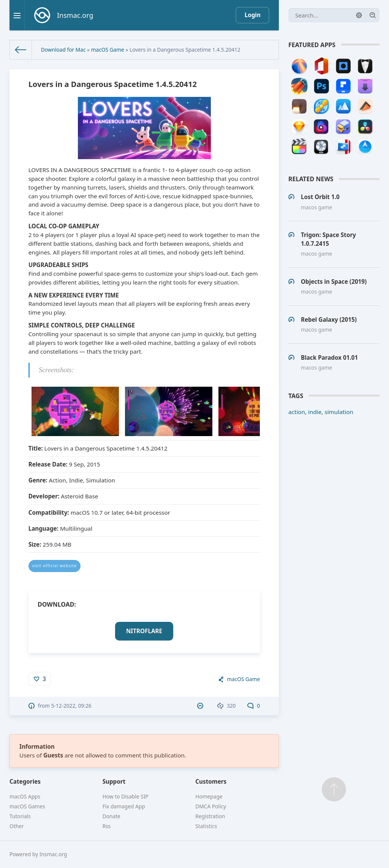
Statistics (206, 826)
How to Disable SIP (126, 796)
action (297, 412)
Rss (107, 826)
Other (17, 826)
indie (315, 412)
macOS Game (108, 50)
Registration (210, 816)
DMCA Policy (211, 806)
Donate (111, 816)
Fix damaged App (124, 806)
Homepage (209, 796)
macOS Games (27, 806)
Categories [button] (25, 781)
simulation (339, 412)
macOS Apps (25, 796)
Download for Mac (63, 50)
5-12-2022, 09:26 (71, 706)
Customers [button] (211, 781)
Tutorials (20, 816)
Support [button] (114, 781)
